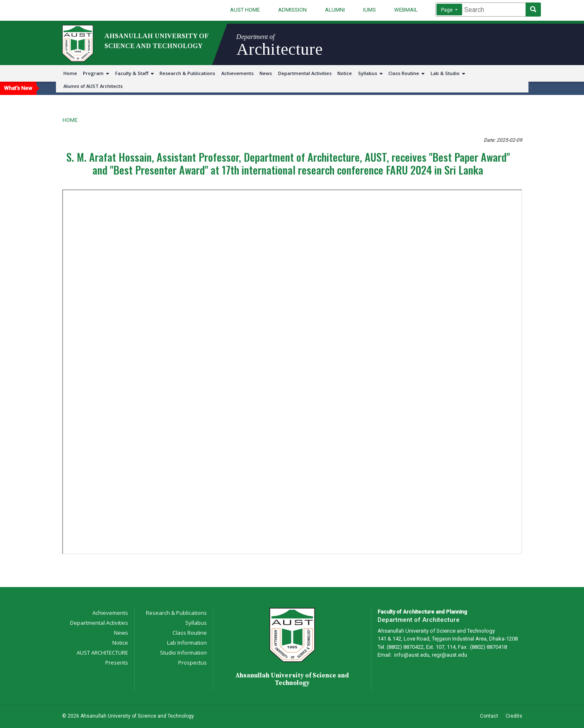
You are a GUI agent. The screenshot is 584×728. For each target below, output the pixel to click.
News (266, 73)
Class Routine (406, 73)
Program (96, 73)
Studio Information (183, 653)
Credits (514, 716)
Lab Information (187, 643)
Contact (489, 716)
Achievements (237, 73)
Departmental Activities (305, 73)
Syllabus (370, 73)
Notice (345, 73)
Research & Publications (187, 73)
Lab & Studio (448, 73)
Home (70, 73)
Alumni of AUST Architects (93, 86)
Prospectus (193, 662)
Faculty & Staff (134, 73)
